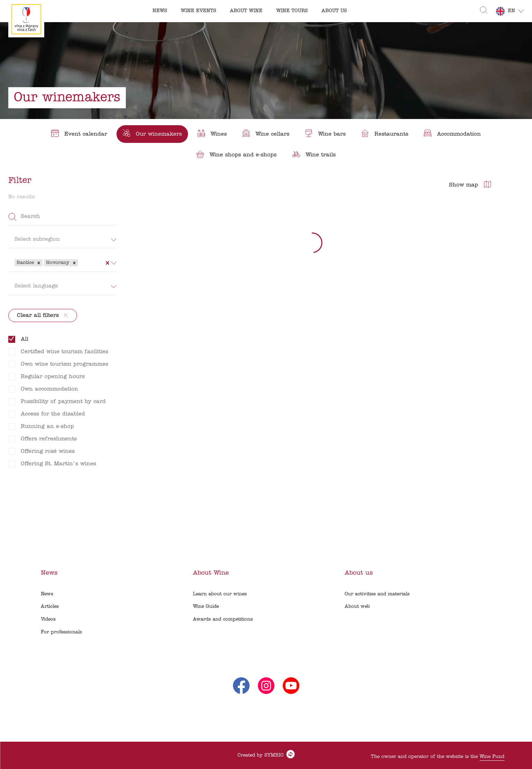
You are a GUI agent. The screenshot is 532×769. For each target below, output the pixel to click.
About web (357, 607)
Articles (50, 607)
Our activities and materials (377, 594)
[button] (39, 263)
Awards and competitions (223, 619)
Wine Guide (206, 607)
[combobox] (81, 263)
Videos (48, 619)
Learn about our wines (220, 594)
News (47, 594)
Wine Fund (492, 757)
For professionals (61, 632)
